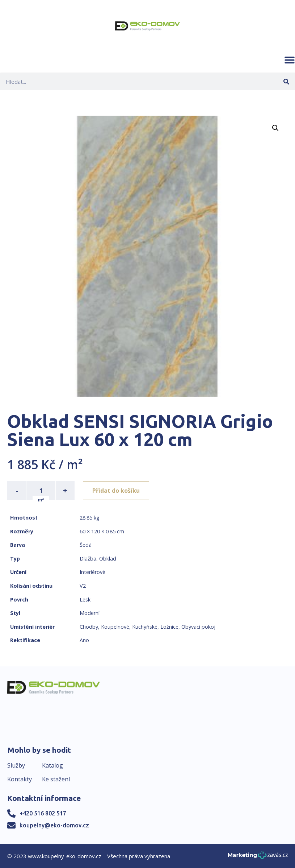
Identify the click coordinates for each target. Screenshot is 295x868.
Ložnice (169, 627)
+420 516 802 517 (43, 813)
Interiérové (92, 572)
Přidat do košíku (116, 491)
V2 (83, 586)
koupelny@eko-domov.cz (54, 825)
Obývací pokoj (198, 627)
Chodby (89, 627)
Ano (84, 640)
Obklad (108, 559)
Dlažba (88, 559)
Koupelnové (115, 627)
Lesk (85, 600)
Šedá (86, 545)
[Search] (286, 81)
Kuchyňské (145, 627)
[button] (290, 60)
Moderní (90, 613)
